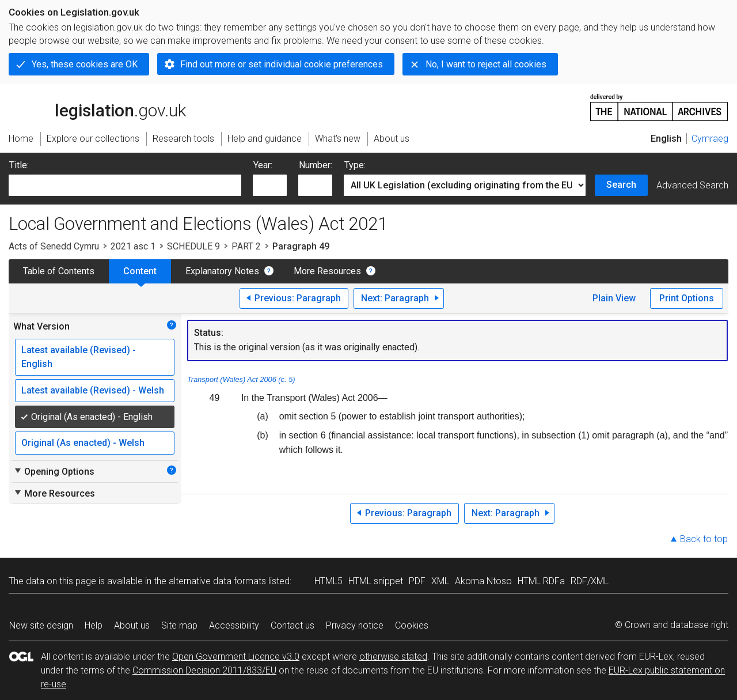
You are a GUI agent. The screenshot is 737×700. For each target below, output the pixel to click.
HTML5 (328, 581)
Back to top (704, 539)
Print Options (687, 298)
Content (140, 271)
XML (440, 581)
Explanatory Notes (222, 271)
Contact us (292, 625)
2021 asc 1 (133, 246)
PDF (417, 581)
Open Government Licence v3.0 (236, 657)
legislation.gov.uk (97, 107)
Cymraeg (710, 139)
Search (621, 185)
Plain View (614, 298)
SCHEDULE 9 (193, 246)
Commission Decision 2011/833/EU (204, 670)
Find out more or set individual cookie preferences (282, 64)
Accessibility (234, 625)
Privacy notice (355, 625)
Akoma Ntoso (483, 581)
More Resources (327, 271)
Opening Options (54, 471)
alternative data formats (217, 581)
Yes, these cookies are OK (85, 64)
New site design (41, 625)
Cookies (412, 625)
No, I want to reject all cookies (486, 64)
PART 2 (246, 246)
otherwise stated (393, 657)
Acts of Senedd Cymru (54, 246)
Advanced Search (692, 185)
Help (94, 625)
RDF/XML (590, 581)
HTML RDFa (541, 581)
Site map (179, 625)
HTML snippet (376, 581)
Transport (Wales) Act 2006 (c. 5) (241, 379)
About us (132, 625)
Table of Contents (59, 271)
